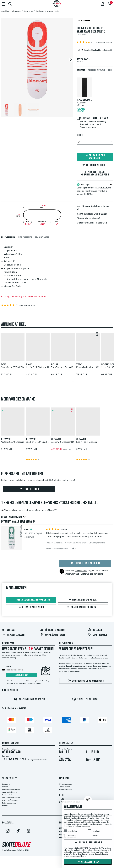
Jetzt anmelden (22, 675)
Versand (9, 630)
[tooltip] (111, 50)
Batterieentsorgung (9, 803)
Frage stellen (29, 489)
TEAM (62, 799)
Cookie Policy (100, 854)
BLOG (62, 795)
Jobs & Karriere (65, 787)
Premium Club (81, 571)
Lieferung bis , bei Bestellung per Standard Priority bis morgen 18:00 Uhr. (95, 189)
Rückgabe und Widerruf (11, 789)
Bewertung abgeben (85, 563)
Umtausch (95, 630)
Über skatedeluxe (66, 784)
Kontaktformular (41, 760)
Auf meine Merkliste (95, 165)
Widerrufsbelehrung (10, 792)
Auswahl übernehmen (88, 843)
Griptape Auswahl (97, 71)
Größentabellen (13, 635)
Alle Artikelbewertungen (11, 797)
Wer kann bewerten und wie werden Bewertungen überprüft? (29, 510)
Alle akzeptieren (88, 862)
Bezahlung (6, 784)
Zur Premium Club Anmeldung (86, 681)
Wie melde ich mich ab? (34, 683)
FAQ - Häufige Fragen (53, 635)
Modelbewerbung (66, 789)
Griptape (81, 71)
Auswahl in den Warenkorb (95, 157)
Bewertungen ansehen (104, 42)
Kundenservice (97, 635)
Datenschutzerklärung (78, 856)
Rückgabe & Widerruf (53, 630)
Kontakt (5, 806)
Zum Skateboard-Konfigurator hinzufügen (95, 174)
